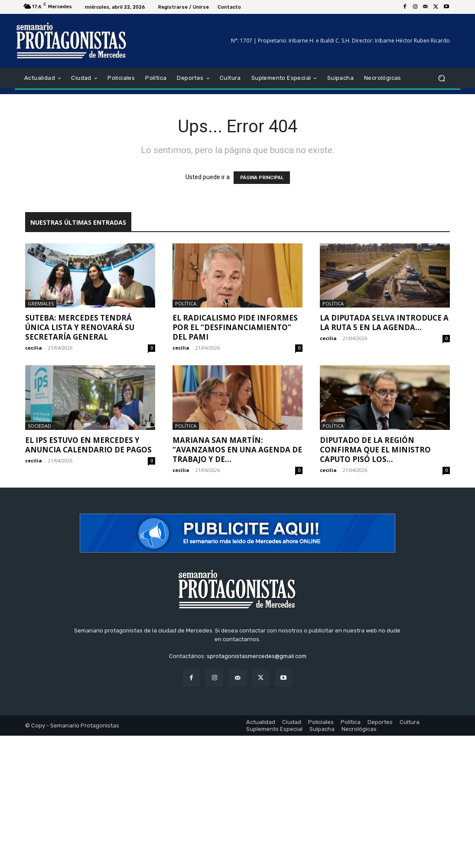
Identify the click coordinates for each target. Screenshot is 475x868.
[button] (441, 78)
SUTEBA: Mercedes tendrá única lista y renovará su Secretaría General (80, 327)
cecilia (34, 348)
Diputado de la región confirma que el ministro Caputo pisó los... (375, 450)
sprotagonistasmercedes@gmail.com (257, 656)
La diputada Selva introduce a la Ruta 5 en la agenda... (384, 323)
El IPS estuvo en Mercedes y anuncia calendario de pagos (88, 445)
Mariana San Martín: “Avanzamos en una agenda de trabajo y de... (237, 450)
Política (186, 303)
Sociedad (39, 426)
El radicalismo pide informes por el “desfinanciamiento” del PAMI (235, 327)
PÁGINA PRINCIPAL (262, 178)
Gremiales (41, 303)
